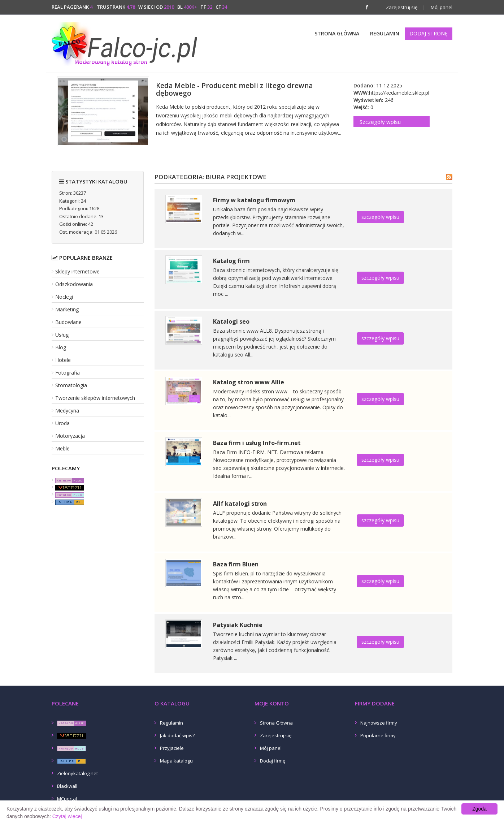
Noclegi (64, 297)
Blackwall (67, 786)
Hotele (63, 360)
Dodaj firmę (273, 761)
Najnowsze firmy (379, 723)
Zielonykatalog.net (77, 773)
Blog (61, 347)
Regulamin (385, 33)
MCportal (67, 799)
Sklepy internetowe (77, 271)
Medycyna (67, 411)
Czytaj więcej (67, 816)
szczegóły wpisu (380, 217)
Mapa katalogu (176, 761)
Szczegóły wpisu (380, 122)
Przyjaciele (172, 748)
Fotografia (68, 373)
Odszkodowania (74, 284)
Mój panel (438, 7)
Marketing (67, 309)
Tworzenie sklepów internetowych (95, 398)
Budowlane (68, 322)
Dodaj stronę (429, 33)
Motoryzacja (70, 436)
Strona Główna (337, 33)
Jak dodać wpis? (177, 735)
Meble (62, 448)
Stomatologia (71, 385)
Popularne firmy (378, 735)
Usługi (62, 335)
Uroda (62, 423)
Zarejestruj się (402, 7)
